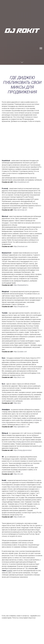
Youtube (5, 313)
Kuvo (4, 358)
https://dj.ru (17, 403)
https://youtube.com (20, 352)
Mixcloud (5, 216)
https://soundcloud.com (21, 182)
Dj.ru (3, 384)
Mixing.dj (5, 433)
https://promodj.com (20, 210)
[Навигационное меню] (41, 48)
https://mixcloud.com (21, 246)
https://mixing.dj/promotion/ (22, 442)
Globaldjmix (6, 410)
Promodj (5, 189)
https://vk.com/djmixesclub (24, 465)
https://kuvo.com (19, 377)
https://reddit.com (20, 517)
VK (3, 457)
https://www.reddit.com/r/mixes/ (18, 487)
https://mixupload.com (21, 307)
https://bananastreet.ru (21, 285)
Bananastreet (7, 253)
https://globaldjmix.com (21, 427)
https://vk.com (18, 474)
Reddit (4, 480)
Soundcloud (6, 161)
